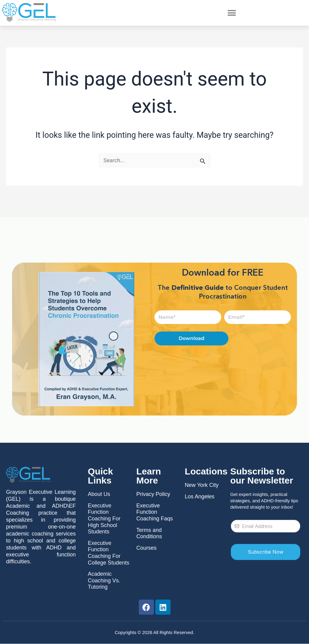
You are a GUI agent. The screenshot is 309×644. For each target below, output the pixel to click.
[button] (232, 13)
